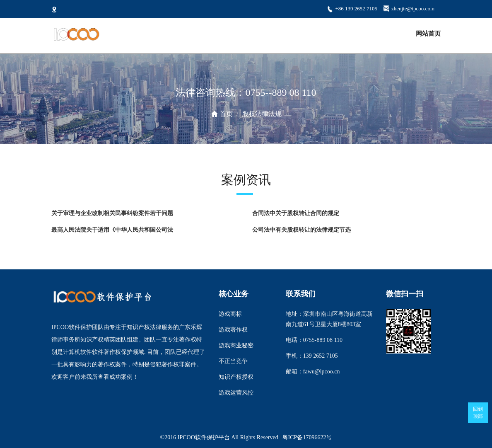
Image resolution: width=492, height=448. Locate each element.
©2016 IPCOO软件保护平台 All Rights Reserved (219, 437)
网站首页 (428, 34)
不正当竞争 (233, 361)
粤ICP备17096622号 (307, 437)
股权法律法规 (262, 114)
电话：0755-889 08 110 (314, 340)
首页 (226, 114)
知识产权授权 (236, 377)
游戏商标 (230, 314)
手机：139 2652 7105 (312, 356)
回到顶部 (478, 413)
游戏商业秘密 (236, 345)
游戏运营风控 (236, 393)
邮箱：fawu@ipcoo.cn (313, 372)
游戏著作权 (233, 330)
